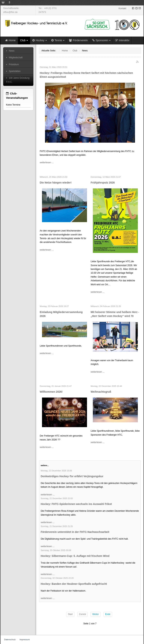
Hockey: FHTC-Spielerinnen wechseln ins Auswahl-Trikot (76, 504)
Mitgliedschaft (16, 58)
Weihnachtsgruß (101, 392)
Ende (108, 614)
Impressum (25, 640)
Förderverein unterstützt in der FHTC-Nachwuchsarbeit (75, 532)
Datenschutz (10, 640)
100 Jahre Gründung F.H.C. (18, 80)
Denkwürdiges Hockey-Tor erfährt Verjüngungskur (72, 476)
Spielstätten (15, 71)
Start (70, 614)
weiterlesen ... (47, 162)
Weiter (95, 614)
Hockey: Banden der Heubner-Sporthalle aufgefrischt (74, 584)
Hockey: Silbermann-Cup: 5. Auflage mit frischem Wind (75, 556)
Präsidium (14, 64)
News (12, 51)
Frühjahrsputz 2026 (103, 183)
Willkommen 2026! (51, 392)
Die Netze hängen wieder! (56, 183)
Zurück (83, 614)
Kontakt (122, 8)
